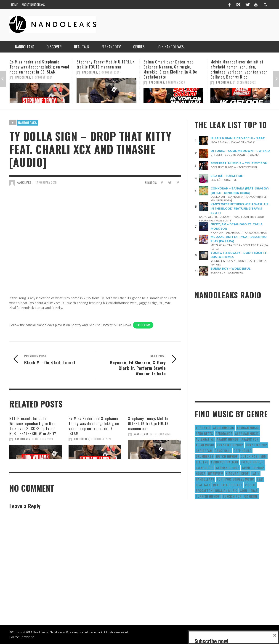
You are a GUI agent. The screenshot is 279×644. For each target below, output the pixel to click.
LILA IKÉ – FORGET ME (227, 176)
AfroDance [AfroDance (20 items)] (224, 433)
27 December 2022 (244, 82)
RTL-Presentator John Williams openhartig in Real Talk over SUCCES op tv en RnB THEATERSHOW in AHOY (33, 426)
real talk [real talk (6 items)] (203, 485)
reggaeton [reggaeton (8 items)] (204, 490)
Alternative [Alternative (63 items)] (205, 439)
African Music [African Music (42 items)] (248, 428)
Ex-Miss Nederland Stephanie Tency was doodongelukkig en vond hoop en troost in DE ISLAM (39, 67)
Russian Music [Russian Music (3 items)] (226, 490)
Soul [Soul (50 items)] (244, 490)
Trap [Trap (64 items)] (254, 490)
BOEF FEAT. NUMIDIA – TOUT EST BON (239, 163)
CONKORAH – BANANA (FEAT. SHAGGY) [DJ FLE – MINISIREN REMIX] (240, 191)
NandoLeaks (23, 77)
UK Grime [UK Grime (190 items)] (251, 496)
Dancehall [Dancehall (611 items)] (223, 451)
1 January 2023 (175, 82)
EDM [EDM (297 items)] (263, 456)
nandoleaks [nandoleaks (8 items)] (205, 479)
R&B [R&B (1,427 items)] (260, 479)
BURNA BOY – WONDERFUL (231, 268)
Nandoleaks (28, 123)
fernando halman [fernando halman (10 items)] (225, 462)
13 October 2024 (42, 439)
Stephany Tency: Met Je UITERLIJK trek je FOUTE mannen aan (106, 64)
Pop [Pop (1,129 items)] (220, 479)
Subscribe (207, 624)
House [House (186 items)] (201, 473)
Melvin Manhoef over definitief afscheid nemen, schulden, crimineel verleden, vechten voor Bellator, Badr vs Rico (239, 69)
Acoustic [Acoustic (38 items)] (203, 428)
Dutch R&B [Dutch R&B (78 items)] (249, 456)
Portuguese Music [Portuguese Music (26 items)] (240, 479)
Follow (143, 325)
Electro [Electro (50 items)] (202, 462)
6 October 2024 (42, 77)
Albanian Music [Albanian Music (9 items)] (247, 433)
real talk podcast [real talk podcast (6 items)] (228, 485)
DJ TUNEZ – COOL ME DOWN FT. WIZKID (240, 151)
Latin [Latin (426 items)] (255, 473)
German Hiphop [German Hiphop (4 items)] (228, 468)
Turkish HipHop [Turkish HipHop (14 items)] (208, 496)
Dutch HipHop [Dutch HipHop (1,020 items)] (227, 456)
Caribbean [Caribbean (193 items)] (204, 451)
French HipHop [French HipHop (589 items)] (252, 462)
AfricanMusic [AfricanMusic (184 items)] (224, 428)
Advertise (28, 637)
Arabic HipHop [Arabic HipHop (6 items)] (228, 439)
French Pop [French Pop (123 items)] (205, 468)
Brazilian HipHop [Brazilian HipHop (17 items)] (230, 445)
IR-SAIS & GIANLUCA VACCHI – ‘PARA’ (238, 138)
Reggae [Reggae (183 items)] (250, 485)
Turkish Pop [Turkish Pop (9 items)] (232, 496)
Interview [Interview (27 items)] (216, 473)
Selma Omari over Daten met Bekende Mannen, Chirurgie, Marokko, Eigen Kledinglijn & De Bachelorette (170, 69)
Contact (14, 637)
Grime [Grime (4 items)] (246, 468)
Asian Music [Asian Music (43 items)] (205, 445)
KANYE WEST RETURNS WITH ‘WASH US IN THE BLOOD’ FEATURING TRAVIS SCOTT (239, 208)
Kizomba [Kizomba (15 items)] (232, 473)
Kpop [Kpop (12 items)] (245, 473)
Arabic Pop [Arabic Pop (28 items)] (250, 439)
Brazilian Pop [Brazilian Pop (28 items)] (256, 445)
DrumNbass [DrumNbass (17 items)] (205, 456)
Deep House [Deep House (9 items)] (243, 451)
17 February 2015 (46, 182)
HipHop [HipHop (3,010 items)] (259, 468)
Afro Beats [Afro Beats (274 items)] (204, 433)
